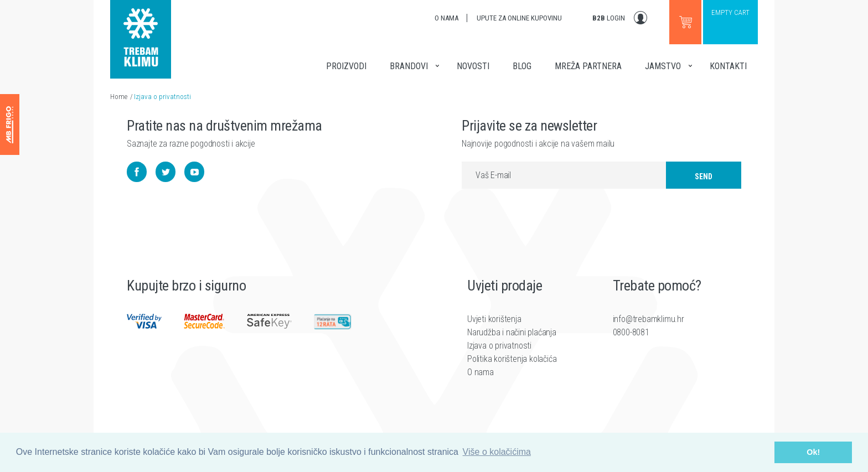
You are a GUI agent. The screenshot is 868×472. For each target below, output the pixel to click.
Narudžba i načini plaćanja (512, 345)
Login (609, 18)
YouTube (194, 177)
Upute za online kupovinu (519, 18)
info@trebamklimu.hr (649, 332)
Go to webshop (685, 22)
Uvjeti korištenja (494, 332)
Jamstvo (663, 66)
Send (704, 181)
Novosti (473, 66)
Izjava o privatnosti (162, 97)
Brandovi (409, 66)
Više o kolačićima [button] (497, 452)
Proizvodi (346, 66)
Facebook (137, 177)
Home (119, 97)
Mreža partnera (588, 66)
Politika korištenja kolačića (512, 372)
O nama (446, 18)
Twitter (166, 177)
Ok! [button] (813, 452)
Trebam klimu (141, 33)
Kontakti (728, 66)
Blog (522, 66)
